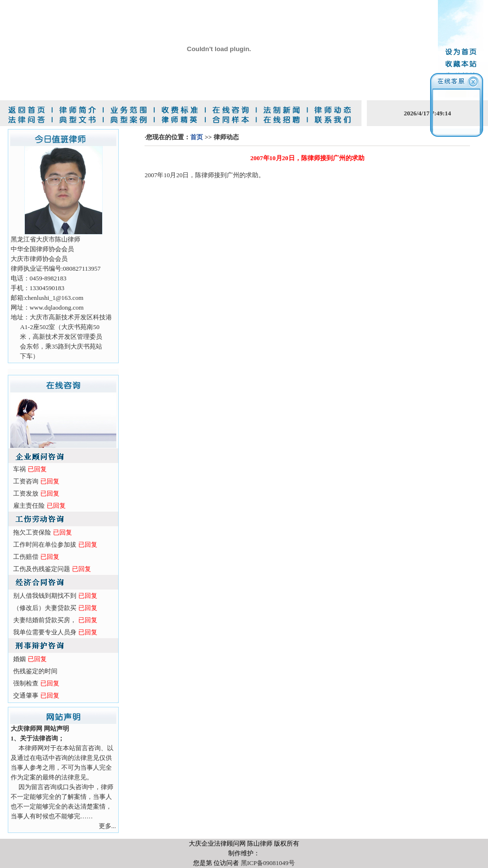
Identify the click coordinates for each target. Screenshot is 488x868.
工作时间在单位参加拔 (45, 545)
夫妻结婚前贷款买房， (45, 620)
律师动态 (226, 137)
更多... (108, 826)
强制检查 (26, 683)
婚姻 (19, 659)
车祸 (19, 469)
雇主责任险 (29, 506)
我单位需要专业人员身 (45, 632)
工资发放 (26, 493)
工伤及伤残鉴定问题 (42, 569)
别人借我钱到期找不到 (45, 596)
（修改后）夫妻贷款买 (45, 608)
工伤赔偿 (26, 557)
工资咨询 (26, 481)
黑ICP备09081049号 (268, 863)
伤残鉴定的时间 (35, 671)
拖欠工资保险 (32, 532)
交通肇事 (26, 695)
